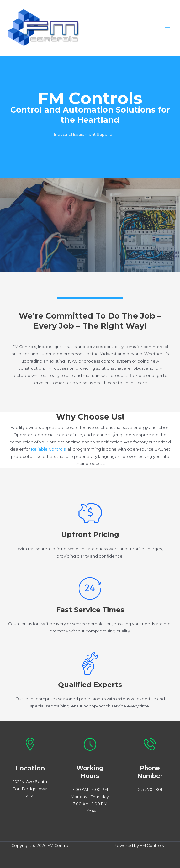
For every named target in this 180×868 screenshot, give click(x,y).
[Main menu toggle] (168, 28)
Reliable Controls (48, 449)
